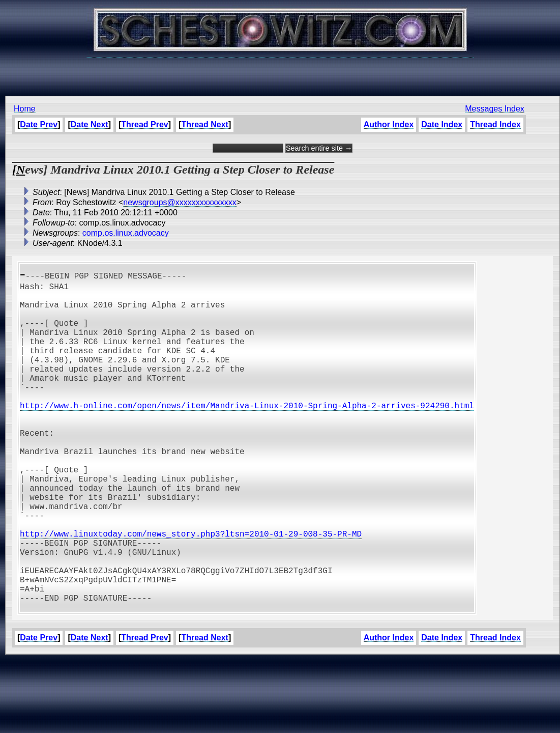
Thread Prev (144, 124)
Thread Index (495, 124)
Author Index (389, 124)
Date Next (90, 124)
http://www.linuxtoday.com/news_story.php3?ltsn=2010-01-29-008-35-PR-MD (191, 590)
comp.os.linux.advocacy (126, 233)
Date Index (442, 124)
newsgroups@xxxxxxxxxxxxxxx (180, 202)
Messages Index (495, 109)
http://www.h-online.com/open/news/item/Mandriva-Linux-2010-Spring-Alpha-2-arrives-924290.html (247, 434)
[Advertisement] (280, 71)
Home (25, 109)
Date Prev (39, 124)
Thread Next (204, 124)
